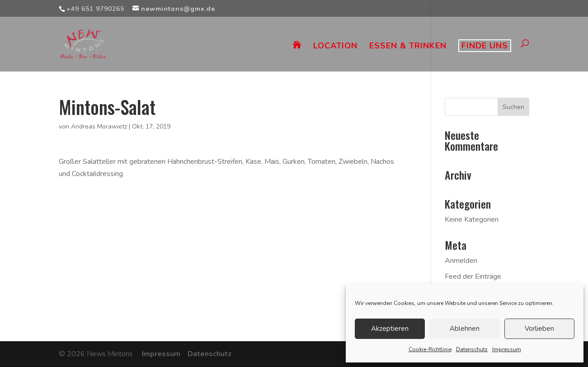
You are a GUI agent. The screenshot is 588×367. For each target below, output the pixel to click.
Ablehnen (465, 329)
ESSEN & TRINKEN (408, 47)
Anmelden (461, 261)
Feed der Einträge (473, 276)
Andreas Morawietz (99, 126)
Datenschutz (472, 349)
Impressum (507, 349)
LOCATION (335, 47)
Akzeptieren (390, 329)
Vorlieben (539, 329)
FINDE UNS (485, 46)
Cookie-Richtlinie (430, 349)
